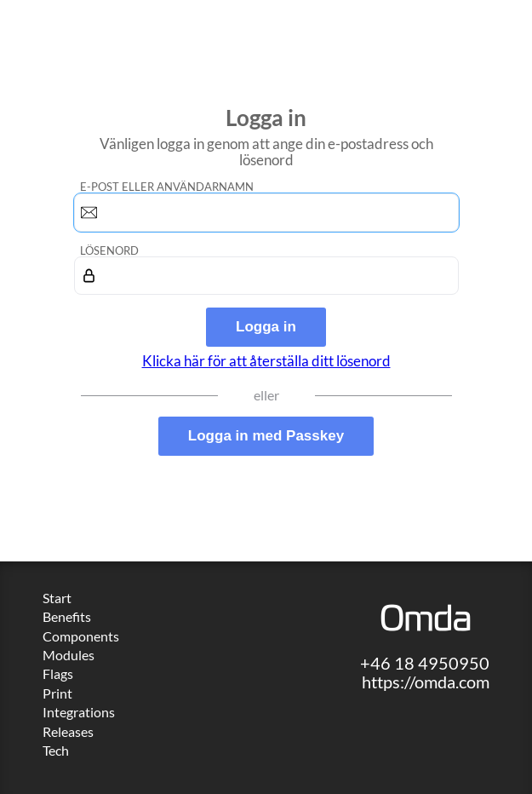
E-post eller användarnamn (167, 187)
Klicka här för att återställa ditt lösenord (266, 361)
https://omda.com (426, 682)
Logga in (266, 327)
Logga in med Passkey (266, 436)
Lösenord (109, 250)
